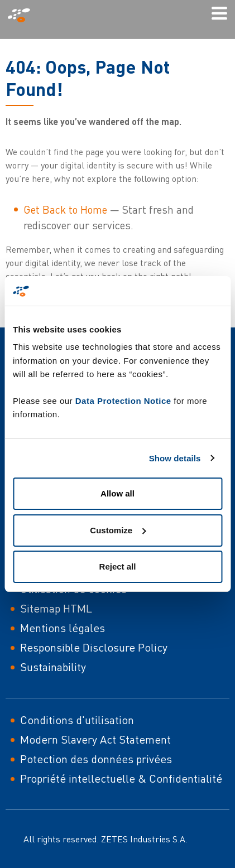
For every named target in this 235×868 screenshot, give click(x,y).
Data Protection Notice (123, 401)
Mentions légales (63, 628)
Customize (118, 530)
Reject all (118, 566)
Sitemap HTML (56, 608)
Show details (175, 458)
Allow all (117, 493)
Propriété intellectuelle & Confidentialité (121, 778)
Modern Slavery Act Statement (95, 739)
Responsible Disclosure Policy (94, 647)
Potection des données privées (96, 759)
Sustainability (53, 667)
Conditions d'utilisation (77, 720)
